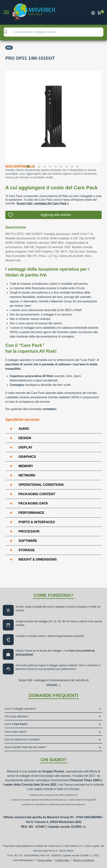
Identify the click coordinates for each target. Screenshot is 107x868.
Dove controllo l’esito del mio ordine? (26, 747)
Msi (9, 48)
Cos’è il (16, 724)
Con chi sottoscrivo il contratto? (22, 739)
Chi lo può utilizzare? (16, 716)
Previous (3, 114)
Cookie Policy (62, 860)
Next (104, 114)
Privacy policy (45, 860)
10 (78, 167)
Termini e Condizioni (83, 860)
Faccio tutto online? (16, 732)
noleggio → (53, 685)
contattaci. (50, 409)
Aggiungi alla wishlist (56, 215)
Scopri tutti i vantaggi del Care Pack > (43, 203)
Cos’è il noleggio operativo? (20, 709)
